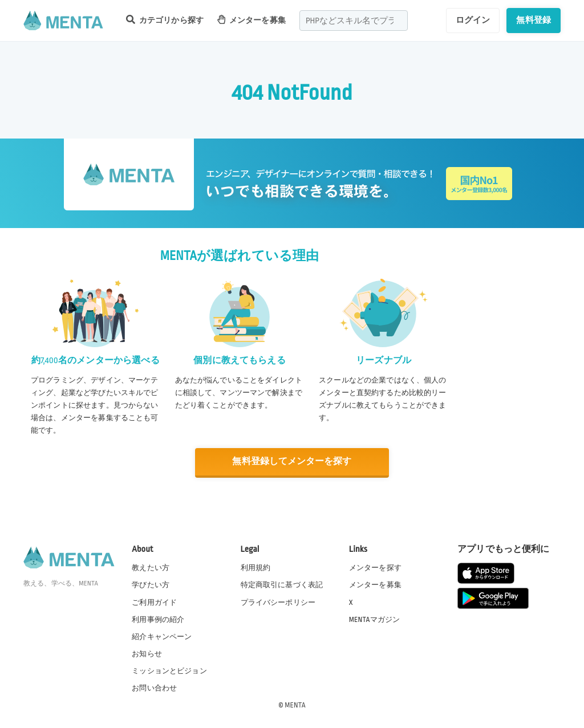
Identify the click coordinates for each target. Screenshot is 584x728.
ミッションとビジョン (169, 670)
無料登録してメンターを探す (292, 461)
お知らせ (147, 653)
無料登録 (534, 20)
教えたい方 (151, 568)
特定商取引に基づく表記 (282, 585)
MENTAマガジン (374, 619)
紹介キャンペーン (162, 636)
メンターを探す (375, 568)
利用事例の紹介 (158, 619)
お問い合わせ (154, 688)
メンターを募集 (252, 20)
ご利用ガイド (154, 602)
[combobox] (354, 21)
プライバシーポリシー (278, 602)
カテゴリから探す (165, 20)
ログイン (473, 20)
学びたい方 (151, 585)
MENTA (295, 705)
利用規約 (256, 568)
